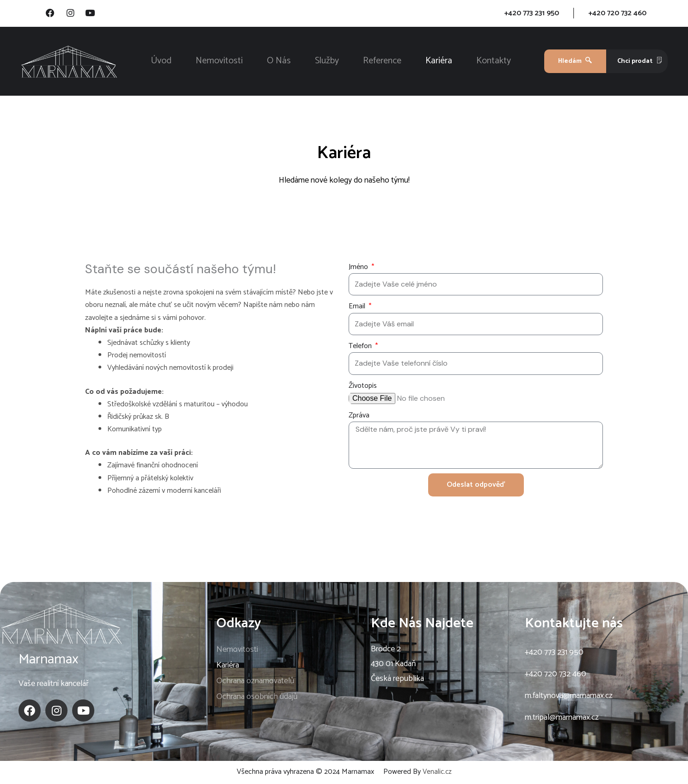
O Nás (279, 62)
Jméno (359, 268)
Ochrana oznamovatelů (255, 682)
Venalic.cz (437, 773)
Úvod (161, 62)
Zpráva (359, 416)
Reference (382, 62)
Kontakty (494, 62)
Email (358, 308)
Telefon (361, 347)
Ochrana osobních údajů (257, 698)
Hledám (575, 62)
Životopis (363, 387)
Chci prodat (640, 62)
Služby (327, 62)
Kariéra (439, 62)
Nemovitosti (219, 62)
